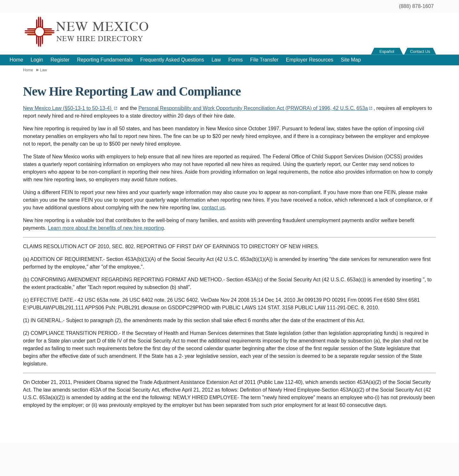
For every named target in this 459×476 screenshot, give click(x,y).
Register (60, 60)
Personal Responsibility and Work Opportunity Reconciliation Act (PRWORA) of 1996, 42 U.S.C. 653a (256, 108)
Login (37, 60)
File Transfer (264, 60)
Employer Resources (310, 60)
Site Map (351, 60)
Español (387, 51)
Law (216, 60)
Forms (235, 60)
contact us (213, 208)
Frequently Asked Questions (172, 60)
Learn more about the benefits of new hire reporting (106, 228)
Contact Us (420, 51)
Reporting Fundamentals (105, 60)
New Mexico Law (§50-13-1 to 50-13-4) (71, 108)
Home (16, 60)
